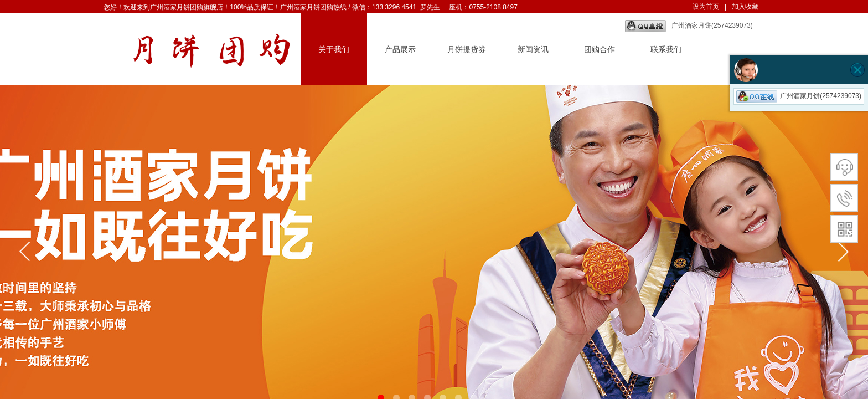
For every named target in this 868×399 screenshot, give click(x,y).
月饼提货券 (467, 50)
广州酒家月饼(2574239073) (689, 26)
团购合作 (600, 50)
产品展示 (400, 50)
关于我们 (334, 50)
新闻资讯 (533, 50)
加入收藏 (745, 7)
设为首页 (706, 7)
